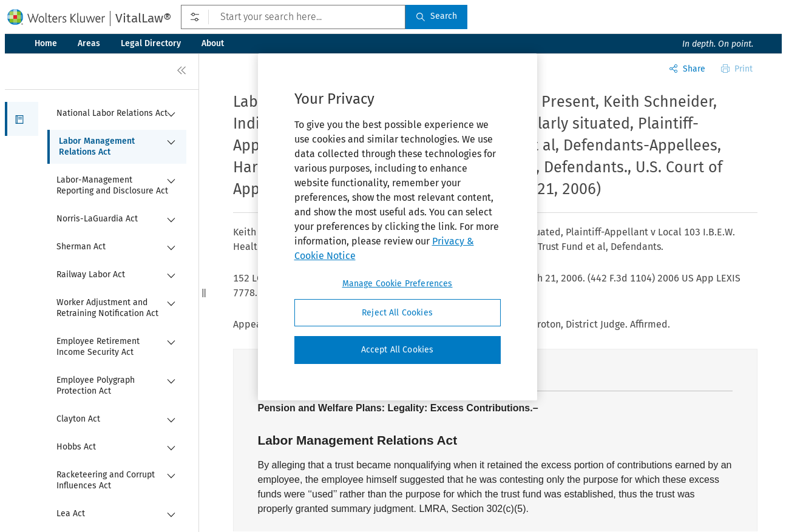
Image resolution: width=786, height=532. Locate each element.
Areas (89, 43)
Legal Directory (151, 43)
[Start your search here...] (293, 17)
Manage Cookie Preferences (398, 284)
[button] (22, 119)
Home (46, 43)
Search (436, 16)
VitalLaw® (143, 18)
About (213, 43)
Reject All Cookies (397, 313)
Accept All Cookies (398, 350)
